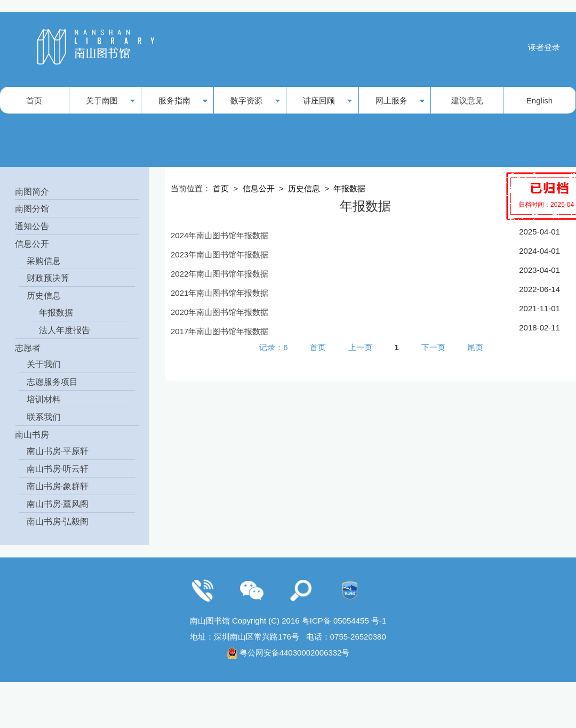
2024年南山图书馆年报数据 (219, 235)
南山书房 (32, 435)
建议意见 (467, 100)
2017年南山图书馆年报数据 (219, 331)
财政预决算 (48, 278)
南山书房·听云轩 (58, 469)
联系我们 (44, 417)
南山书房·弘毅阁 (58, 521)
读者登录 (544, 47)
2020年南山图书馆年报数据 (219, 312)
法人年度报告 (65, 330)
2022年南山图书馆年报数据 (219, 274)
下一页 (433, 347)
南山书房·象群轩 (58, 486)
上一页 (360, 347)
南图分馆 (32, 209)
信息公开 (32, 244)
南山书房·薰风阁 (58, 504)
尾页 (475, 347)
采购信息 (44, 261)
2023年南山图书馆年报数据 (219, 254)
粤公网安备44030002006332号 (295, 653)
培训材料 (44, 399)
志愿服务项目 (52, 382)
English (539, 100)
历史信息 (44, 296)
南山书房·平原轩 (58, 451)
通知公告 (32, 226)
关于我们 (44, 364)
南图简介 (32, 192)
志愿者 (28, 348)
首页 (34, 100)
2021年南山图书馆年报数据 (219, 293)
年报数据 (56, 313)
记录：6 (273, 347)
